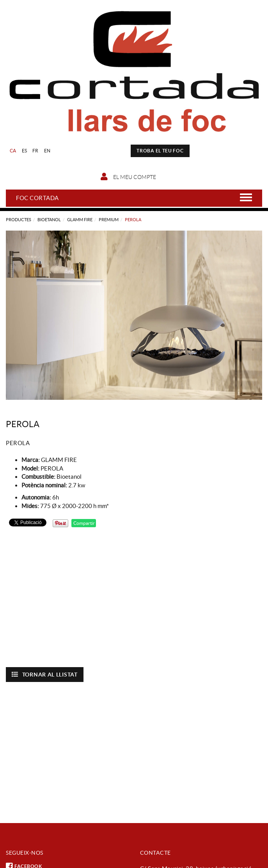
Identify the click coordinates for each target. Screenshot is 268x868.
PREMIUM (109, 220)
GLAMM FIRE (80, 220)
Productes (19, 220)
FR (35, 151)
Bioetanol (49, 220)
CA (13, 151)
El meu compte (128, 177)
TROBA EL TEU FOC (160, 151)
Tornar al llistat (45, 674)
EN (47, 151)
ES (25, 151)
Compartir (84, 523)
